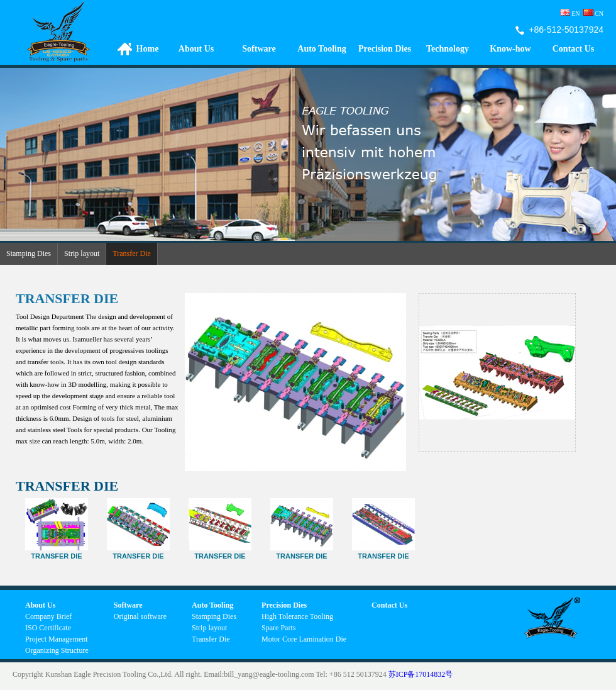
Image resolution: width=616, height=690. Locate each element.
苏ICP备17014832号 (421, 674)
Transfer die (302, 552)
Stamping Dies (29, 253)
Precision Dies (385, 49)
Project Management (57, 639)
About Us (196, 49)
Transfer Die (132, 253)
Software (259, 49)
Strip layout (82, 253)
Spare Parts (278, 628)
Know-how (510, 49)
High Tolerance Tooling (297, 616)
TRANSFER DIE (383, 552)
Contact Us (574, 49)
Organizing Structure (57, 650)
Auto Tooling (322, 49)
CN (599, 14)
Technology (448, 49)
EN (570, 14)
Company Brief (48, 616)
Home (148, 49)
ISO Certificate (48, 628)
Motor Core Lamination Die (304, 639)
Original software (140, 616)
